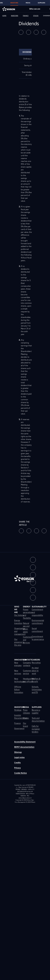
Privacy (17, 768)
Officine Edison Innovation (19, 690)
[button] (21, 32)
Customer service (27, 672)
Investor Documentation (21, 717)
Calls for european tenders (36, 729)
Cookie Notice (20, 773)
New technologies (20, 680)
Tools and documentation (38, 719)
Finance (17, 723)
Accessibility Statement (25, 742)
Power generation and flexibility (28, 614)
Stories (26, 718)
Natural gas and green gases (26, 628)
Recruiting (36, 663)
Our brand (25, 725)
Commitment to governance (38, 638)
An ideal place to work (35, 671)
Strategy (18, 710)
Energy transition (18, 622)
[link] (6, 16)
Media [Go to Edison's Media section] (28, 3)
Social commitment (37, 630)
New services (18, 672)
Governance (19, 728)
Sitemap (18, 752)
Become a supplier (36, 711)
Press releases (26, 711)
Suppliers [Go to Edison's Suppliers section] (41, 3)
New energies (18, 664)
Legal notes (19, 757)
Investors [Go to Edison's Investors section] (14, 3)
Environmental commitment (38, 622)
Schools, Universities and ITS (37, 690)
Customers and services (28, 640)
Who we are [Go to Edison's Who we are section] (35, 9)
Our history (19, 615)
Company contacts (27, 664)
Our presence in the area (19, 642)
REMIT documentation (24, 747)
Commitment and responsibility (37, 612)
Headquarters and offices (29, 680)
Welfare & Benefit (36, 680)
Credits (17, 763)
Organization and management (20, 631)
